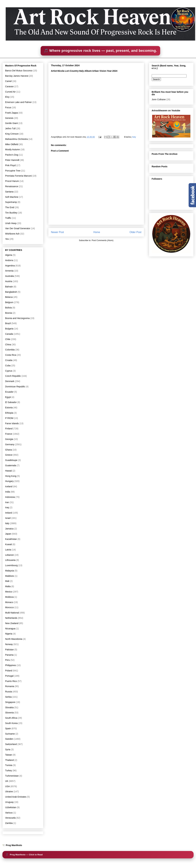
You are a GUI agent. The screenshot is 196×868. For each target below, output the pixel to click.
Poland (9, 671)
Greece (9, 455)
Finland (9, 429)
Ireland (9, 513)
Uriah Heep (11, 223)
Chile (8, 339)
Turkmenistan (12, 776)
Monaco (9, 602)
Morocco (9, 607)
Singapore (10, 702)
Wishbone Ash (12, 234)
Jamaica (9, 529)
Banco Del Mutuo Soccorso (19, 71)
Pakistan (9, 650)
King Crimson (12, 134)
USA (7, 786)
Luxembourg (11, 565)
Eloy (7, 97)
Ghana (9, 450)
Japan (8, 534)
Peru (8, 660)
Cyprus (9, 371)
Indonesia (10, 497)
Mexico (9, 592)
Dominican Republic (15, 387)
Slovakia (9, 707)
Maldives (10, 576)
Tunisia (9, 765)
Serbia (8, 697)
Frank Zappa (11, 113)
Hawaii (9, 471)
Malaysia (10, 571)
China (8, 345)
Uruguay (9, 802)
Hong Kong (11, 476)
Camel (8, 81)
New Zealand (12, 623)
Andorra (9, 260)
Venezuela (10, 818)
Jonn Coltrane (159, 99)
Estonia (9, 408)
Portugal (9, 676)
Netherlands (11, 618)
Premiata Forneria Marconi (18, 176)
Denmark (10, 381)
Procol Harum (12, 181)
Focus (8, 107)
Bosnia (9, 313)
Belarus (9, 297)
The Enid (10, 207)
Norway (9, 644)
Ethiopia (9, 413)
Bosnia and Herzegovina (17, 318)
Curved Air (10, 92)
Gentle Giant (11, 123)
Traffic (8, 218)
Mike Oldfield (12, 144)
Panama (9, 655)
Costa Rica (11, 355)
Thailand (9, 760)
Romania (10, 686)
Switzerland (11, 744)
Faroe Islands (12, 423)
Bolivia (8, 308)
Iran (7, 502)
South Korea (11, 723)
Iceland (9, 486)
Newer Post (57, 232)
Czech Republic (13, 376)
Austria (9, 281)
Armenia (9, 271)
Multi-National (12, 613)
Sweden (9, 739)
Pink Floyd (10, 165)
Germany (10, 444)
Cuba (8, 366)
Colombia (10, 350)
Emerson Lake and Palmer (18, 102)
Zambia (9, 823)
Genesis (9, 118)
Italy (134, 137)
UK (7, 781)
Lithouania (10, 560)
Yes (7, 239)
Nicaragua (10, 629)
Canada (9, 334)
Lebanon (10, 555)
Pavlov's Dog (12, 155)
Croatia (9, 360)
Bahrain (9, 287)
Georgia (9, 439)
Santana (9, 192)
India (8, 492)
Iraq (7, 507)
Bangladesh (11, 292)
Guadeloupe (11, 460)
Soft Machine (12, 197)
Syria (8, 749)
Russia (9, 692)
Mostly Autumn (13, 149)
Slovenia (9, 713)
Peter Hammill (12, 160)
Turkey (9, 770)
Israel (8, 518)
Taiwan (9, 755)
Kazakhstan (11, 539)
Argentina (10, 266)
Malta (8, 586)
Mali (7, 581)
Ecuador (9, 392)
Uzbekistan (11, 807)
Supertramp (11, 202)
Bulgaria (9, 329)
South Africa (11, 718)
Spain (8, 728)
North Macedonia (14, 639)
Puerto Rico (11, 681)
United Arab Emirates (16, 797)
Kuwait (9, 544)
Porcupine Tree (13, 171)
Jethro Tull (10, 128)
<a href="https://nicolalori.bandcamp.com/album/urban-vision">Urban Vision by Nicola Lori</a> (96, 102)
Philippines (11, 665)
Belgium (9, 302)
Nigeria (9, 634)
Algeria (9, 255)
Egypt (8, 397)
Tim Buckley (11, 213)
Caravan (9, 86)
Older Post (135, 232)
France (9, 434)
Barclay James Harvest (17, 76)
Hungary (9, 481)
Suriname (10, 734)
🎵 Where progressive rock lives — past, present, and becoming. (100, 51)
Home (97, 232)
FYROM (9, 418)
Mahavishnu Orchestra (16, 139)
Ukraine (9, 791)
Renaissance (12, 186)
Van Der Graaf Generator (18, 228)
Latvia (8, 550)
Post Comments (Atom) (103, 240)
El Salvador (11, 402)
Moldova (9, 597)
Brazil (8, 323)
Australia (9, 276)
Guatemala (11, 465)
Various (9, 813)
